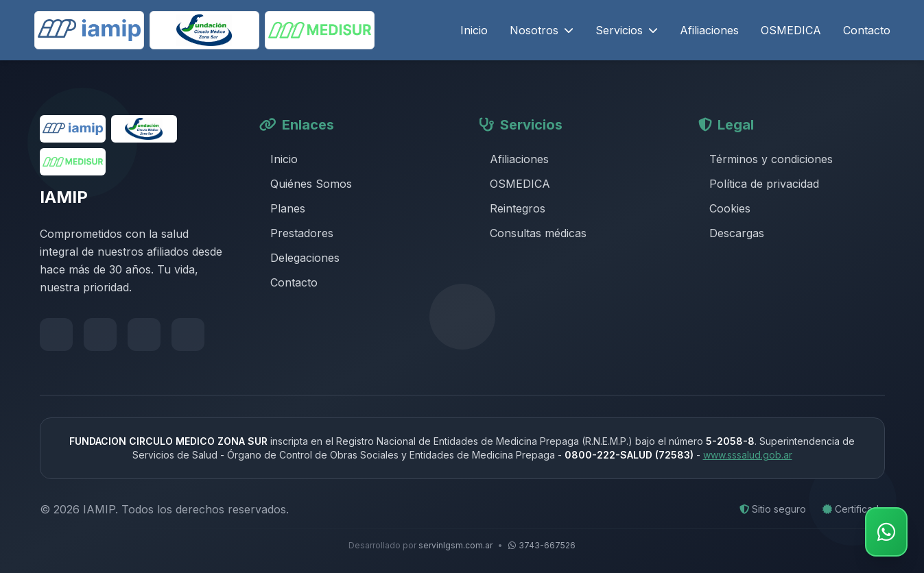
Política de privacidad (759, 184)
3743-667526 (542, 545)
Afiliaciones (709, 30)
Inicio (474, 30)
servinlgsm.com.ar (455, 545)
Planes (282, 208)
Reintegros (512, 208)
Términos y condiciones (766, 159)
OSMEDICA (791, 30)
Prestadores (296, 233)
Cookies (724, 208)
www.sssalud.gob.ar (748, 455)
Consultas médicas (533, 233)
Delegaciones (299, 258)
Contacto (867, 30)
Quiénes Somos (306, 184)
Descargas (731, 233)
